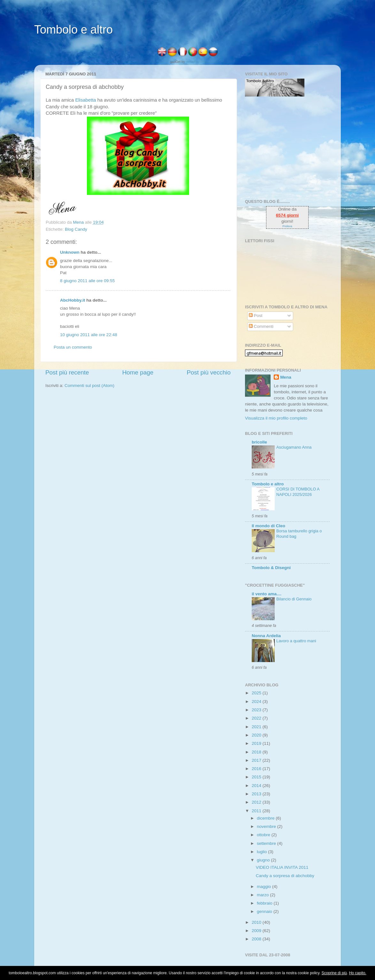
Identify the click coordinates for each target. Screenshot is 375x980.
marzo (263, 895)
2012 (257, 802)
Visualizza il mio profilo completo (276, 418)
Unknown (70, 252)
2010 (257, 922)
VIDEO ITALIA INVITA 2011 (282, 867)
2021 (257, 727)
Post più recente (67, 372)
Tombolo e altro (73, 30)
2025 (257, 693)
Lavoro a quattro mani (296, 641)
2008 (257, 939)
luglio (262, 852)
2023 (257, 710)
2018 (257, 752)
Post (256, 316)
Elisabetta (85, 100)
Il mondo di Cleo (268, 526)
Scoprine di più (334, 973)
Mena (286, 377)
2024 (257, 702)
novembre (267, 826)
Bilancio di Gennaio (294, 599)
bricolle (259, 442)
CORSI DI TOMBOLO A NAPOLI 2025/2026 (298, 492)
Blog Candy (76, 229)
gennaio (265, 911)
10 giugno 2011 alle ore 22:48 (89, 335)
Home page (138, 372)
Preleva (287, 226)
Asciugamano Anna (294, 447)
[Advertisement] (285, 148)
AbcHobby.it (73, 300)
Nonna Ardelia (266, 636)
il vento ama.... (267, 594)
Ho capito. (358, 973)
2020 (257, 735)
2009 (257, 931)
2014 (257, 786)
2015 (257, 777)
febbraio (265, 903)
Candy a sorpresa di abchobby (285, 876)
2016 (257, 769)
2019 (257, 743)
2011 (257, 811)
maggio (264, 887)
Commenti (261, 326)
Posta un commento (73, 347)
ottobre (264, 835)
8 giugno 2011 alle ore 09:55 (87, 281)
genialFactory (195, 62)
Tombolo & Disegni (271, 568)
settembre (267, 843)
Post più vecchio (209, 372)
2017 (257, 760)
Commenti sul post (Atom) (89, 386)
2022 (257, 718)
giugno (264, 860)
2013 (257, 794)
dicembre (266, 818)
